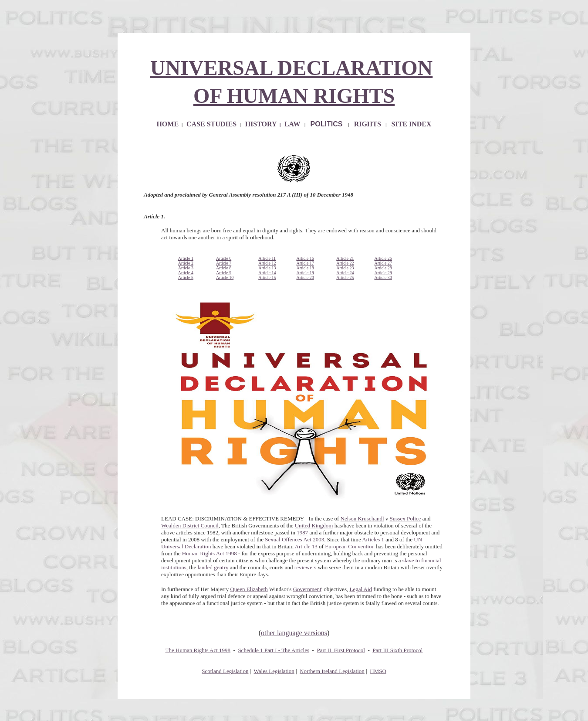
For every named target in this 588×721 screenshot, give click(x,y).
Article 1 (186, 258)
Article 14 (267, 273)
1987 (302, 532)
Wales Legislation (274, 671)
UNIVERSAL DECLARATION (292, 68)
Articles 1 (373, 539)
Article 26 (383, 258)
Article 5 (186, 277)
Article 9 (224, 273)
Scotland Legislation (225, 671)
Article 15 (267, 277)
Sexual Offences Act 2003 (294, 539)
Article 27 (383, 263)
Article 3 (186, 268)
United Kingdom (314, 525)
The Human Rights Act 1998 (198, 650)
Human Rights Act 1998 (210, 553)
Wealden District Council (190, 525)
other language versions (294, 633)
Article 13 (267, 268)
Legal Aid (361, 589)
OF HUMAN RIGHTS (294, 96)
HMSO (378, 671)
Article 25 (345, 277)
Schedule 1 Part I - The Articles (274, 650)
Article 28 (383, 268)
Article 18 (305, 268)
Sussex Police (406, 519)
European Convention (350, 546)
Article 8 (224, 268)
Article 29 (383, 273)
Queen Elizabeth (249, 589)
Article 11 (267, 258)
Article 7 (224, 263)
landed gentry (213, 567)
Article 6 (224, 258)
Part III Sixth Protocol (397, 650)
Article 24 (345, 273)
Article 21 (345, 258)
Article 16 (305, 258)
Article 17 (305, 263)
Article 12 (267, 263)
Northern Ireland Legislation (332, 671)
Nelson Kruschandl (362, 519)
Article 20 (305, 277)
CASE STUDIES (211, 124)
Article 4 (186, 273)
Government (307, 589)
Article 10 (225, 277)
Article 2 (186, 263)
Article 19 (305, 273)
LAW (292, 124)
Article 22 (345, 263)
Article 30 (383, 277)
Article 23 (345, 268)
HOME (167, 124)
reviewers (306, 567)
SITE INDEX (412, 124)
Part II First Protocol (341, 650)
